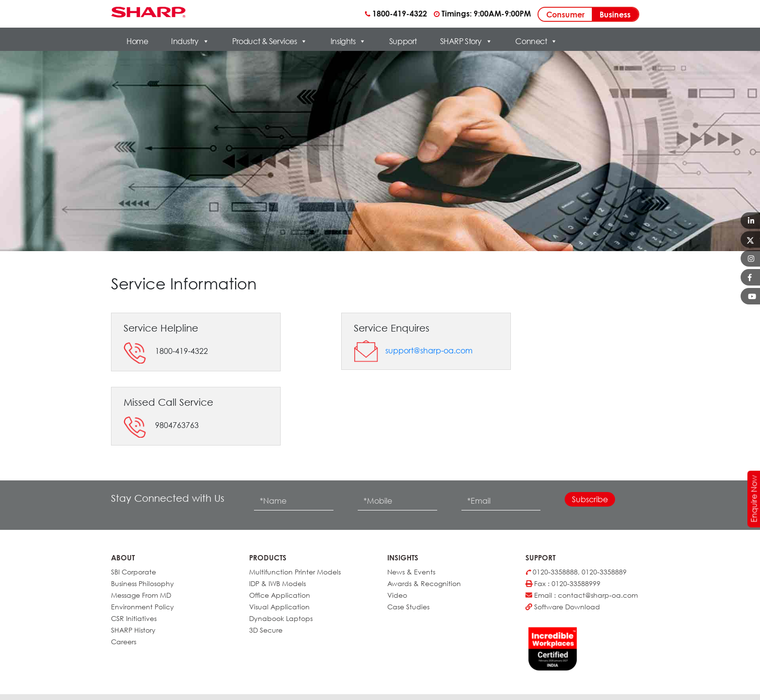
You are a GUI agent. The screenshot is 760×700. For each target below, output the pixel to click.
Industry (190, 41)
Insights (348, 41)
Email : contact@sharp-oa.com (582, 595)
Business (615, 15)
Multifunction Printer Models (295, 572)
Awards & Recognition (424, 583)
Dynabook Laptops (281, 618)
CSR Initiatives (134, 618)
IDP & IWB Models (277, 583)
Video (397, 595)
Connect (536, 41)
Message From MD (141, 595)
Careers (124, 642)
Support (403, 41)
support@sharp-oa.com (429, 350)
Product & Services (270, 41)
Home (137, 41)
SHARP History (133, 630)
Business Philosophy (142, 583)
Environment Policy (142, 607)
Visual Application (279, 607)
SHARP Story (466, 41)
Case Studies (408, 607)
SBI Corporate (134, 572)
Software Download (563, 607)
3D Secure (266, 630)
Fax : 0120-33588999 (563, 583)
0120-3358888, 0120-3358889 (576, 572)
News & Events (411, 572)
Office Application (280, 595)
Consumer (565, 15)
